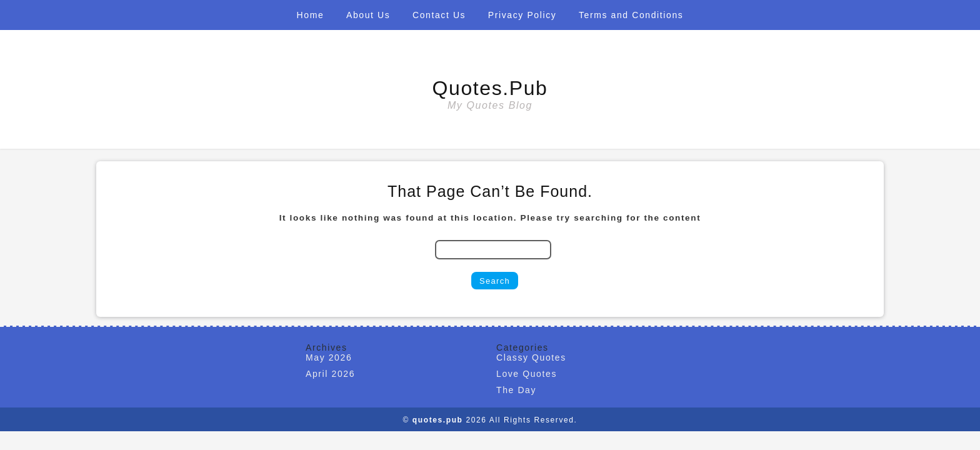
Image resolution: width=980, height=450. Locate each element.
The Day (516, 390)
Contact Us (439, 15)
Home (311, 15)
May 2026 (329, 357)
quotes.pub (490, 88)
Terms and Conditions (631, 15)
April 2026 (330, 374)
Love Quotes (527, 374)
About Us (368, 15)
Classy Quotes (531, 357)
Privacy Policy (522, 15)
